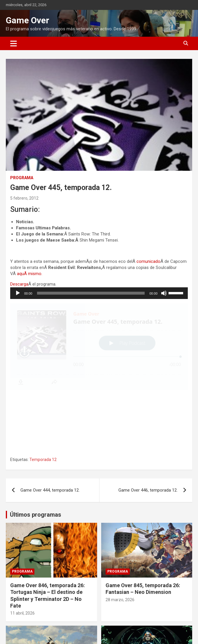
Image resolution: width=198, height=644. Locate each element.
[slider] (91, 293)
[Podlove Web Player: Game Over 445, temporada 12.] (99, 347)
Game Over (28, 20)
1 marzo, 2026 (119, 637)
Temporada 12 (43, 395)
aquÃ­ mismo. (30, 274)
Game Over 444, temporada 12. (50, 425)
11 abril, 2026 (22, 548)
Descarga (19, 284)
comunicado (148, 261)
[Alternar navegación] (14, 43)
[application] (99, 293)
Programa (22, 178)
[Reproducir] (18, 293)
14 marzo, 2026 (25, 637)
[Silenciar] (164, 293)
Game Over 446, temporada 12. (148, 425)
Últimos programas (36, 450)
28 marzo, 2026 (120, 535)
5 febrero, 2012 (24, 198)
